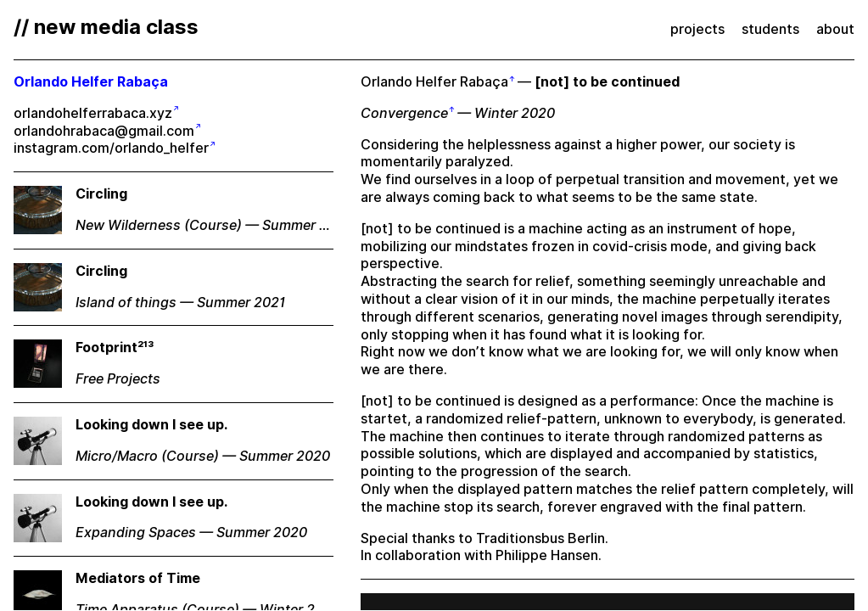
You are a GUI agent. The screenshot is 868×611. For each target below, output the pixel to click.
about (835, 29)
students (770, 29)
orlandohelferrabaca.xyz (93, 113)
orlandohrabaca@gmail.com (104, 131)
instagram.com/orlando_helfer (111, 148)
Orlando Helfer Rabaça (434, 82)
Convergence (404, 113)
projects (697, 29)
